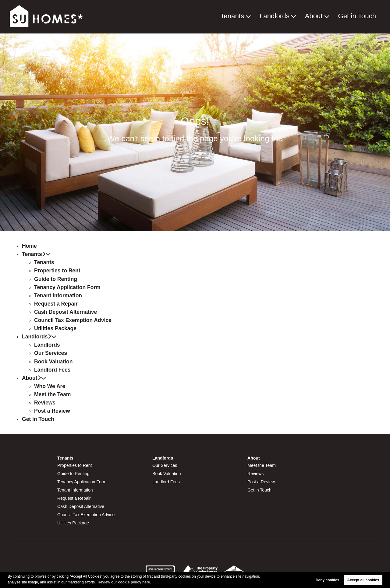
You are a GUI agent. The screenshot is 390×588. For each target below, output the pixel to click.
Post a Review (52, 411)
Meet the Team (52, 394)
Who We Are (50, 386)
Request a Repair (56, 304)
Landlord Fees (52, 370)
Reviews (45, 403)
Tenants (253, 16)
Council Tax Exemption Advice (73, 320)
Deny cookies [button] (327, 580)
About (324, 16)
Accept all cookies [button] (363, 580)
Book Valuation (53, 362)
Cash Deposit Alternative (66, 312)
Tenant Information (58, 296)
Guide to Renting (56, 279)
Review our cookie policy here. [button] (124, 582)
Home (29, 246)
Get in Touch (361, 16)
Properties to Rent (57, 271)
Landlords (289, 16)
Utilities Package (55, 328)
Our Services (51, 353)
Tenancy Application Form (67, 287)
